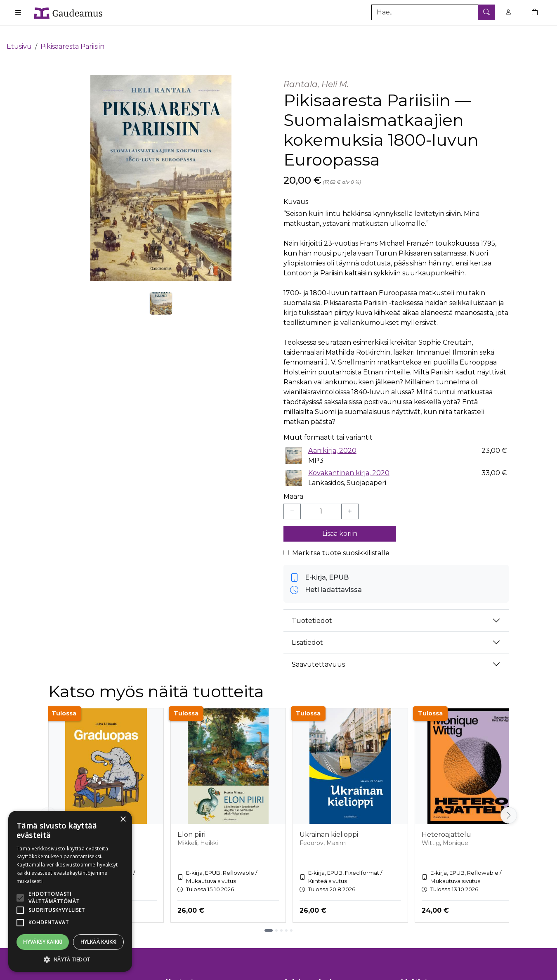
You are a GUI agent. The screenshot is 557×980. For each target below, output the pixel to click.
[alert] (70, 891)
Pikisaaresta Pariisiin (72, 34)
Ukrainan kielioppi (329, 823)
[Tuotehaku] (433, 12)
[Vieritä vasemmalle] (48, 803)
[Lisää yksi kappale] (350, 499)
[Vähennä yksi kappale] (292, 499)
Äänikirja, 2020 (332, 438)
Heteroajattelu (446, 823)
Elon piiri (191, 823)
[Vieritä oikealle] (509, 803)
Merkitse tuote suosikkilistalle (341, 541)
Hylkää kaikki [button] (99, 942)
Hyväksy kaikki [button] (43, 942)
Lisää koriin (340, 522)
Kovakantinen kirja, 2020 (349, 460)
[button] (70, 959)
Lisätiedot (307, 630)
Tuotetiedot (312, 608)
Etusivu (19, 34)
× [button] (123, 820)
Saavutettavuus (318, 652)
